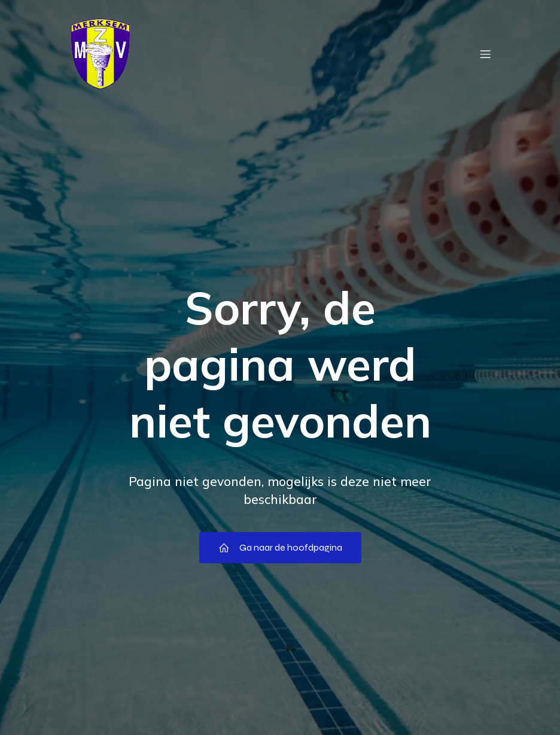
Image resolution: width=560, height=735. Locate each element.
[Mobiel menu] (485, 54)
